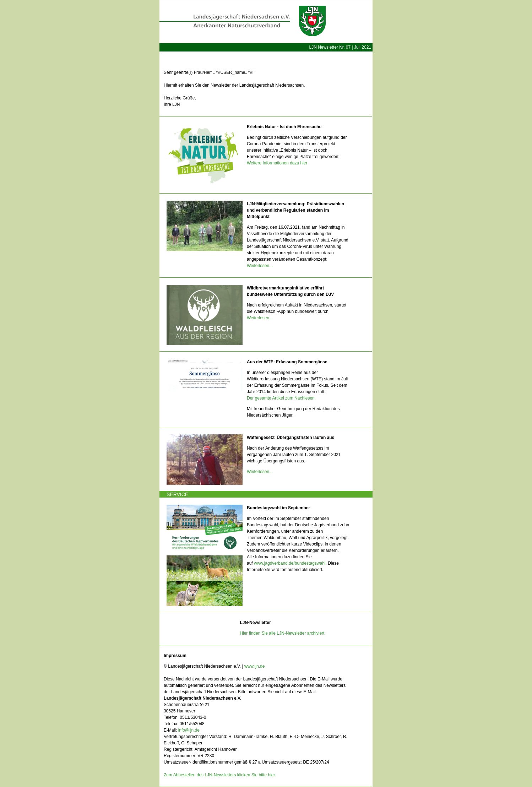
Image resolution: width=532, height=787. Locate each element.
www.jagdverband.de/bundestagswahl (290, 563)
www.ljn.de (254, 666)
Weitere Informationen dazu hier (277, 163)
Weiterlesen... (260, 266)
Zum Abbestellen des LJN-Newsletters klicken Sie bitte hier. (220, 775)
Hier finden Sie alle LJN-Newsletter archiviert (282, 633)
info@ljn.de (189, 730)
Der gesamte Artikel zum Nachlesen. (281, 398)
